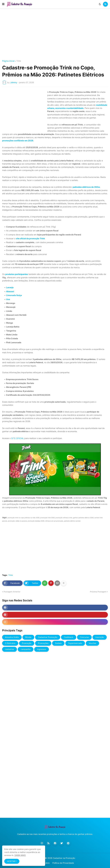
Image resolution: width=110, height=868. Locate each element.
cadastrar (10, 649)
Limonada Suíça (14, 295)
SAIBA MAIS (20, 855)
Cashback (69, 637)
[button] (3, 4)
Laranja (10, 287)
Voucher (92, 643)
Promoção (27, 643)
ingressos (42, 649)
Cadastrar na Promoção (64, 858)
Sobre (47, 863)
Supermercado (75, 643)
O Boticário (10, 643)
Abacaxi (10, 291)
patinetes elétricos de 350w (86, 187)
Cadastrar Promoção (48, 637)
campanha (26, 649)
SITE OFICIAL (17, 438)
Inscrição (100, 637)
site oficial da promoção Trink (30, 238)
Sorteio (58, 643)
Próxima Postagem (98, 592)
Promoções (43, 643)
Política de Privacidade (63, 863)
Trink (19, 61)
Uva (8, 299)
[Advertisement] (55, 34)
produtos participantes (17, 274)
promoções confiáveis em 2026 (18, 140)
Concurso (84, 637)
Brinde (28, 637)
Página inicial (8, 61)
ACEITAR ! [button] (12, 861)
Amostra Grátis (12, 637)
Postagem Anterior (12, 592)
